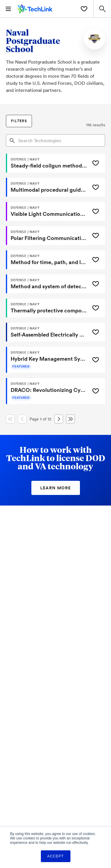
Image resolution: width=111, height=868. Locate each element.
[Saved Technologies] (84, 9)
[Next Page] (59, 419)
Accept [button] (56, 856)
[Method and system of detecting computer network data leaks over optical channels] (47, 284)
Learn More (56, 488)
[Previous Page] (22, 419)
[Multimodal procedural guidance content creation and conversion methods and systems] (47, 187)
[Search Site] (102, 9)
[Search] (12, 140)
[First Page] (10, 419)
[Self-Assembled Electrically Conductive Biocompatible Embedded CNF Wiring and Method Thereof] (47, 332)
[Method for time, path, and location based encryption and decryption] (47, 260)
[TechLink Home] (35, 8)
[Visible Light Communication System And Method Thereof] (47, 211)
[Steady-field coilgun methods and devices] (47, 163)
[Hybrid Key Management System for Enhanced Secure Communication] (47, 360)
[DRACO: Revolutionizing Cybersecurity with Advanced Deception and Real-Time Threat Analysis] (47, 391)
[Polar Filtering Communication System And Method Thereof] (47, 236)
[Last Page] (70, 419)
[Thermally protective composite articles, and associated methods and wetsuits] (47, 308)
